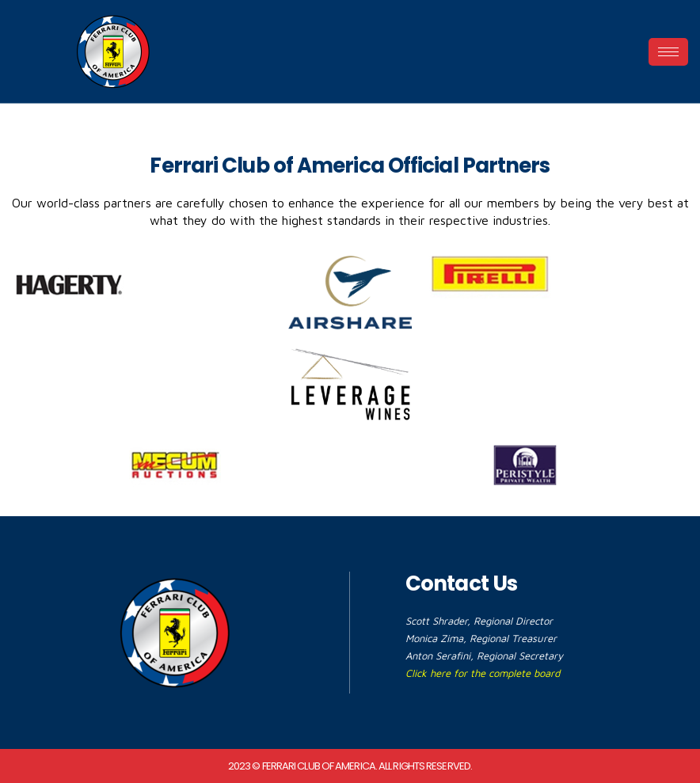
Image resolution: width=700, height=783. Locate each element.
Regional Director (513, 621)
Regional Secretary (520, 656)
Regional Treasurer (513, 638)
